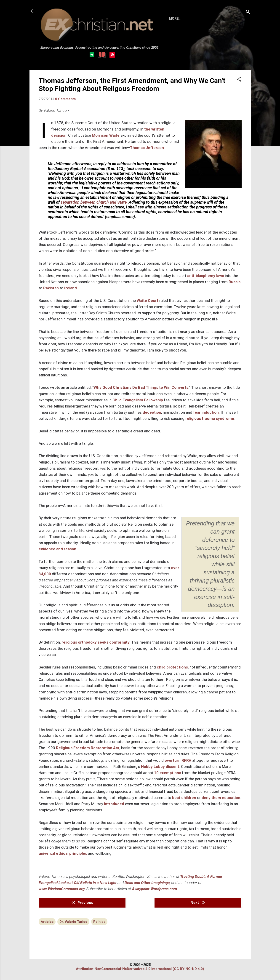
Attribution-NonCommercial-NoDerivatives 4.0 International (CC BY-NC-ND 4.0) (140, 969)
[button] (239, 80)
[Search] (248, 12)
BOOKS (193, 19)
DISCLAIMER (217, 19)
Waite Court (148, 301)
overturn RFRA (178, 760)
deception (152, 412)
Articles (47, 922)
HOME (174, 19)
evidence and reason (57, 549)
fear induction (206, 412)
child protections (172, 667)
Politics (99, 922)
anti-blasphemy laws (206, 276)
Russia (235, 282)
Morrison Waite (106, 135)
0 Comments (65, 99)
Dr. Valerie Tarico (73, 922)
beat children (184, 798)
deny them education (221, 798)
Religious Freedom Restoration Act (88, 748)
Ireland (71, 288)
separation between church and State (94, 202)
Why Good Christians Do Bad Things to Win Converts (141, 387)
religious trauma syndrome (210, 418)
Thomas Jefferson (147, 148)
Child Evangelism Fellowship (138, 400)
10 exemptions (168, 773)
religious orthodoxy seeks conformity (96, 642)
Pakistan (51, 288)
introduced (114, 804)
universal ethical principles (63, 853)
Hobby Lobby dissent (160, 767)
